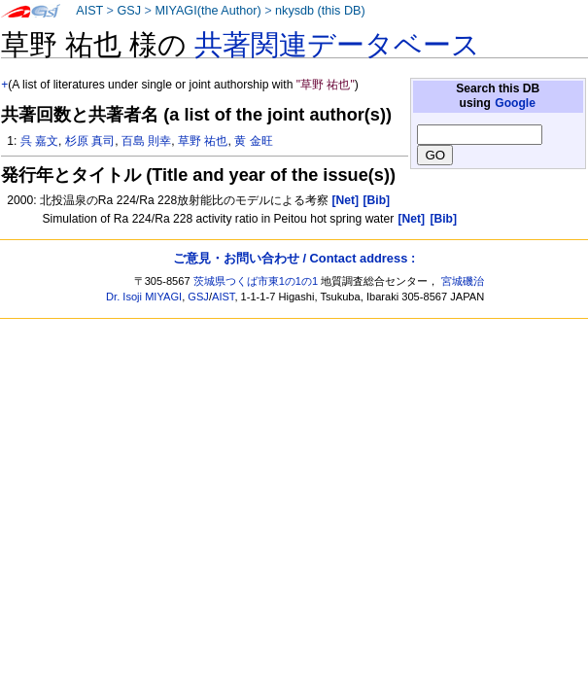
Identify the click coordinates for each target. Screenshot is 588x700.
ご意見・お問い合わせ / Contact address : (294, 258)
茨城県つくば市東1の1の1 (256, 281)
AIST (89, 11)
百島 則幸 (146, 141)
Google (515, 103)
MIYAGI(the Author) (208, 11)
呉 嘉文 (39, 141)
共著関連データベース (337, 45)
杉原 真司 (90, 141)
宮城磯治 (463, 281)
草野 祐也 (203, 141)
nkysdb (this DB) (320, 11)
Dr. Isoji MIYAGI (144, 297)
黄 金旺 (253, 141)
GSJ (129, 11)
